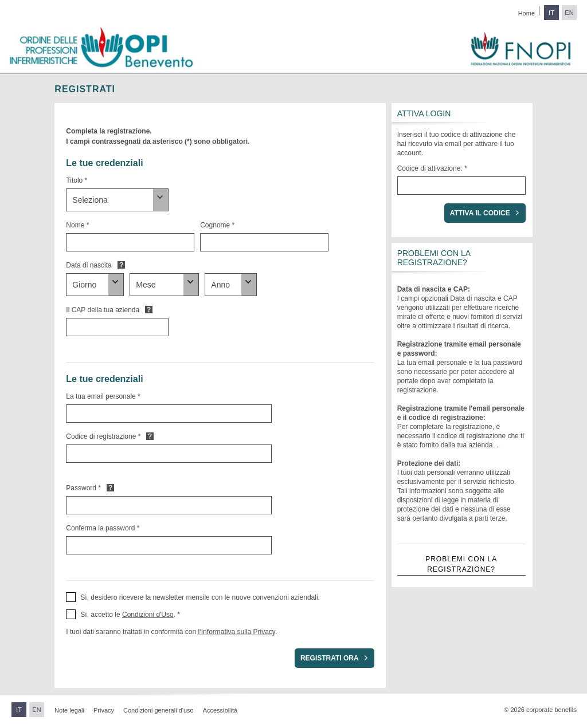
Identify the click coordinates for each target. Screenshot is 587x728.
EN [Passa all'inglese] (569, 13)
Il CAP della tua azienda (103, 310)
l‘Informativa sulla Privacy (236, 632)
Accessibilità (220, 710)
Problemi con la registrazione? (461, 564)
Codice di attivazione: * (432, 168)
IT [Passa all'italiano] (551, 13)
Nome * (77, 225)
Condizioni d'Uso (148, 615)
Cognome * (217, 225)
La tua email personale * (103, 396)
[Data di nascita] (95, 285)
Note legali (69, 710)
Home (527, 13)
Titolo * (77, 180)
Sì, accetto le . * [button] (130, 615)
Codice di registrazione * (103, 436)
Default (121, 265)
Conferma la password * (103, 528)
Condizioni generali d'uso (159, 710)
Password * (83, 488)
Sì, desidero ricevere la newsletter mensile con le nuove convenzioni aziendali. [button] (200, 597)
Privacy (104, 710)
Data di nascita (89, 265)
